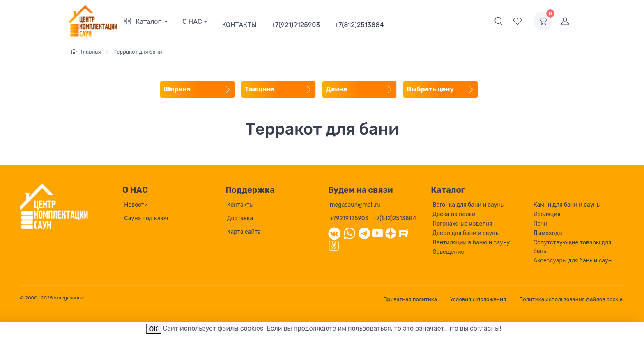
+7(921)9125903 (296, 25)
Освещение (448, 252)
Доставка (240, 218)
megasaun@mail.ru (355, 205)
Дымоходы (548, 233)
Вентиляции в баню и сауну (471, 243)
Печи (540, 224)
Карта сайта (244, 232)
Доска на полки (454, 214)
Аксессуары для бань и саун (573, 261)
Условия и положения (478, 299)
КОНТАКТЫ (239, 25)
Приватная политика (410, 299)
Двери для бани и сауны (466, 233)
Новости (136, 205)
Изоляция (547, 214)
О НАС (192, 22)
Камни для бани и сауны (567, 205)
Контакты (240, 205)
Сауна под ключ (146, 218)
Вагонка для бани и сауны (469, 205)
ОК (154, 329)
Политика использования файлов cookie (571, 299)
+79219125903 (349, 218)
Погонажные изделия (462, 224)
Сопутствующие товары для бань (573, 247)
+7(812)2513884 (359, 25)
